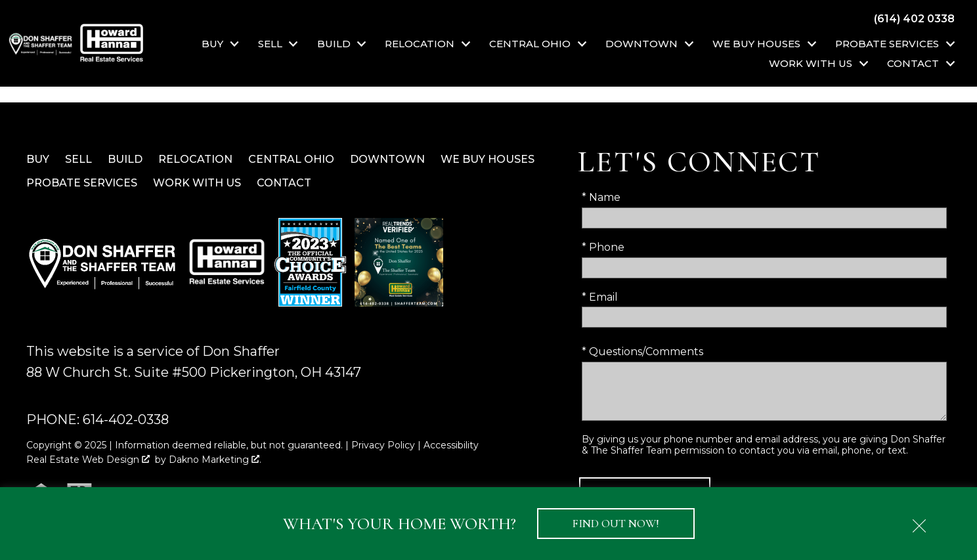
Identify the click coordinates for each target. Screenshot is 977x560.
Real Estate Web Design (88, 460)
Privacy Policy (383, 445)
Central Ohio (291, 159)
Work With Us (197, 183)
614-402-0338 (126, 420)
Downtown (387, 159)
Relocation (195, 159)
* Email (600, 297)
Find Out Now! (616, 524)
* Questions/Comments (642, 352)
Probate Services (82, 183)
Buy (38, 159)
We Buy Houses (488, 159)
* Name (601, 197)
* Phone (603, 247)
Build (125, 159)
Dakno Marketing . (215, 460)
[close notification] (919, 521)
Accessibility (451, 445)
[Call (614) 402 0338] (914, 18)
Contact (284, 183)
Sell (78, 159)
